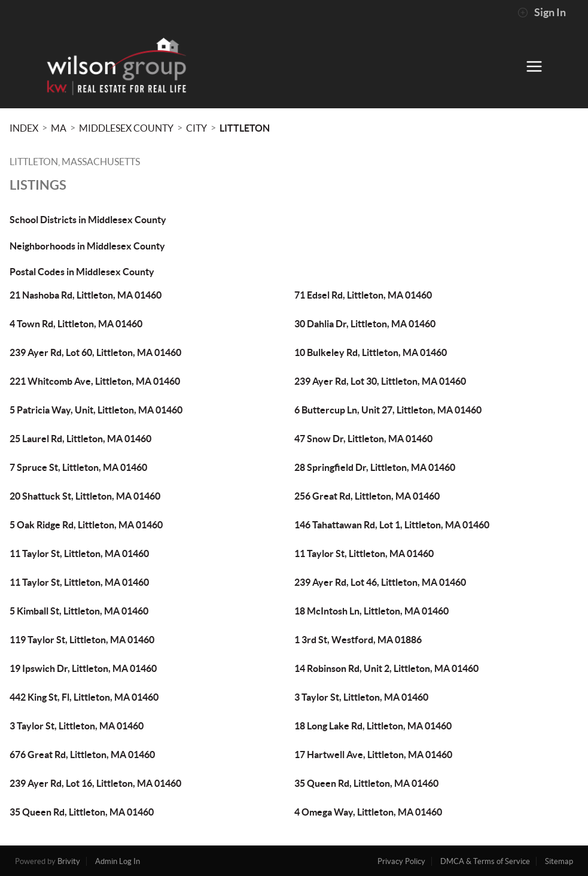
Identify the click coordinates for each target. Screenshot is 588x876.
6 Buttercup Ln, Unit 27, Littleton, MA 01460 (388, 410)
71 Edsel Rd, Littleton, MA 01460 (363, 295)
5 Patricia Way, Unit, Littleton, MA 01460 (96, 410)
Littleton (245, 128)
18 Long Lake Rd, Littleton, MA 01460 (373, 726)
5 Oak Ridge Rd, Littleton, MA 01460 (86, 525)
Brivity (69, 861)
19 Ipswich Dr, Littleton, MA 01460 (83, 668)
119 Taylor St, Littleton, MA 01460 (82, 640)
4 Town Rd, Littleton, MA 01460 (76, 324)
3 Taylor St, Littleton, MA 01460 (361, 697)
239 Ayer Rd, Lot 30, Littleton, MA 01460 (380, 381)
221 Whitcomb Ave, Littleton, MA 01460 (95, 381)
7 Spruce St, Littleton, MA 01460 (78, 467)
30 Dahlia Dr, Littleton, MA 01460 (365, 324)
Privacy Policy (401, 861)
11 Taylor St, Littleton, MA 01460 (79, 553)
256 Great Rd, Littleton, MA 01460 (367, 496)
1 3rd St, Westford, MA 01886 (358, 640)
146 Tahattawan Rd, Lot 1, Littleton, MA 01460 (392, 525)
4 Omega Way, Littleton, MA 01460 (368, 812)
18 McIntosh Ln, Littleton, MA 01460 (371, 611)
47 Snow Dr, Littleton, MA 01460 (363, 439)
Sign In (542, 13)
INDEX (24, 128)
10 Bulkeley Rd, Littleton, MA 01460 (371, 352)
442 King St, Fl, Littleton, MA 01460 (84, 697)
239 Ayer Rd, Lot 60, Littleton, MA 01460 (95, 352)
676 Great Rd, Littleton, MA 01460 (82, 755)
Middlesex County (126, 128)
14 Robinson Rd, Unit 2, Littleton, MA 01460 (386, 668)
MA (59, 128)
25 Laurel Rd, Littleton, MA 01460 (80, 439)
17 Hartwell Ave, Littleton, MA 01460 (373, 755)
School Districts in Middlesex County (88, 220)
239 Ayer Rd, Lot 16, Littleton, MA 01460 (95, 783)
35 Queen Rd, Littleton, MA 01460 (366, 783)
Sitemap (559, 861)
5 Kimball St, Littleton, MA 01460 (79, 611)
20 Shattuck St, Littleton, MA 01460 (85, 496)
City (196, 128)
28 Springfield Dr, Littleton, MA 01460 (375, 467)
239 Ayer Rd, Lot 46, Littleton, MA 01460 (380, 582)
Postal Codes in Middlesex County (82, 272)
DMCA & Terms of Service (485, 861)
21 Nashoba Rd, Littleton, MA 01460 (86, 295)
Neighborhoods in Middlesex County (87, 246)
